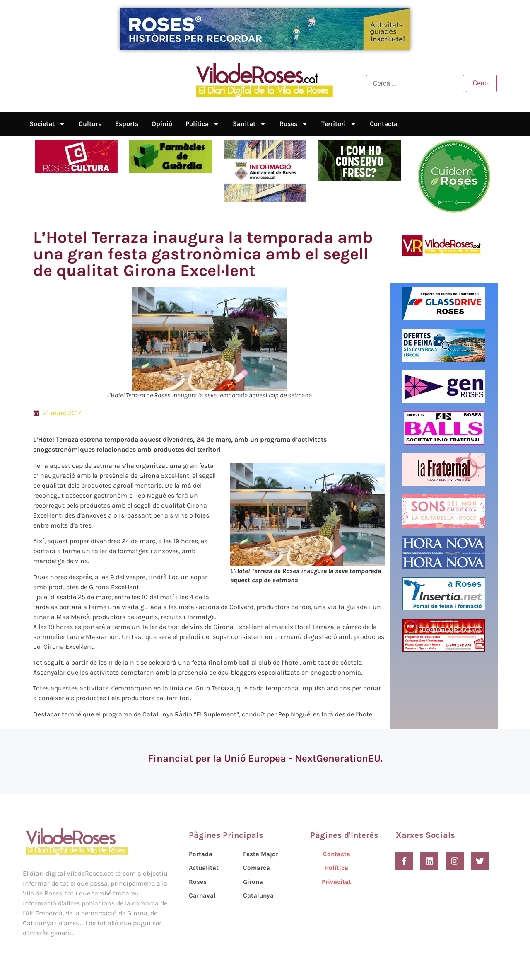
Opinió (162, 124)
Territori (339, 124)
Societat (47, 124)
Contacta (384, 124)
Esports (127, 124)
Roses (294, 124)
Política (202, 124)
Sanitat (249, 124)
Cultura (90, 124)
